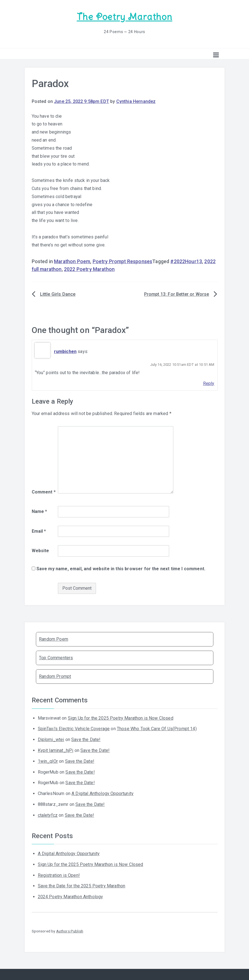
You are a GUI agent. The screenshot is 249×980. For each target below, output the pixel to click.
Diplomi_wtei (51, 739)
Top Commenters (56, 657)
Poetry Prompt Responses (123, 261)
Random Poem (54, 639)
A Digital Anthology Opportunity (103, 793)
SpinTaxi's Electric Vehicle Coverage (74, 728)
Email (39, 531)
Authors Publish (70, 931)
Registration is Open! (59, 875)
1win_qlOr (48, 761)
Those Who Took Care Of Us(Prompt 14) (157, 728)
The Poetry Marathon (124, 17)
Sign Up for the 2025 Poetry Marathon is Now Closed (121, 718)
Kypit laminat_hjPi (56, 750)
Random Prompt (55, 676)
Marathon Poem (72, 261)
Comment (44, 492)
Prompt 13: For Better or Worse (177, 294)
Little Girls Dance (58, 294)
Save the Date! (86, 739)
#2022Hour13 (186, 261)
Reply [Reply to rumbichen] (209, 383)
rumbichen (65, 351)
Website (40, 550)
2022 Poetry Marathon (89, 269)
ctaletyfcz (48, 815)
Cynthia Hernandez (136, 101)
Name (40, 511)
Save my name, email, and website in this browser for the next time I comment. (121, 568)
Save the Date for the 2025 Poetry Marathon (82, 886)
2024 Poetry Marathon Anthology (71, 896)
